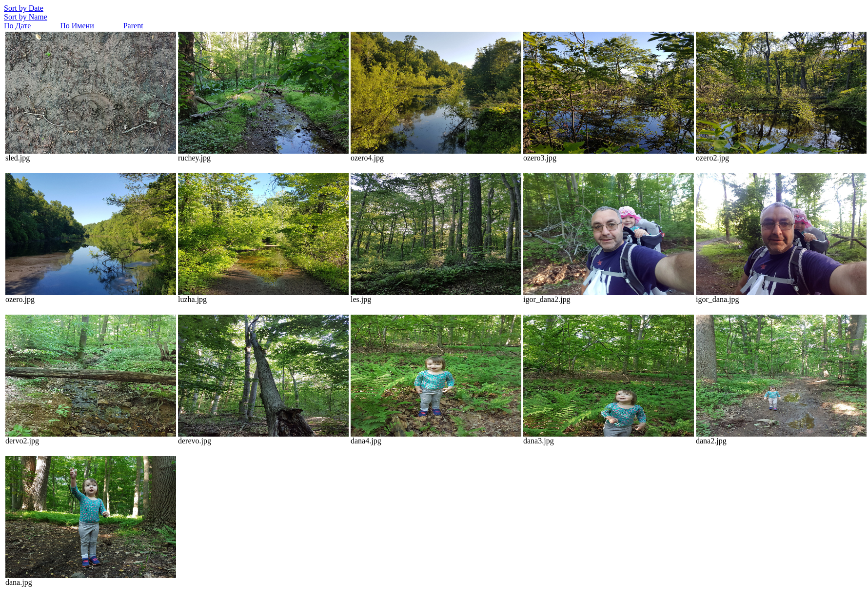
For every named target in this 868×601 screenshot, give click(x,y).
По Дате (17, 26)
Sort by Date (24, 8)
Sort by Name (26, 17)
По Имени (77, 26)
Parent (133, 26)
